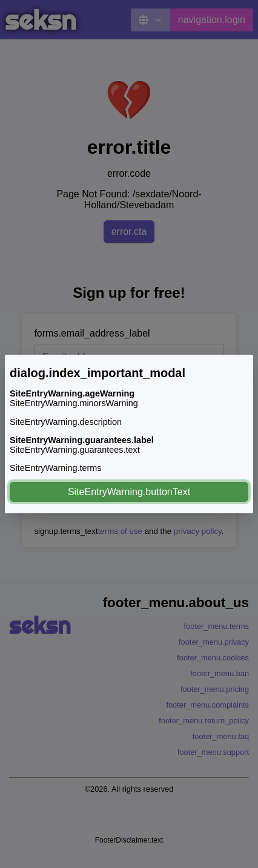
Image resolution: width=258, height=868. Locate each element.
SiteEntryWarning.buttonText (129, 492)
